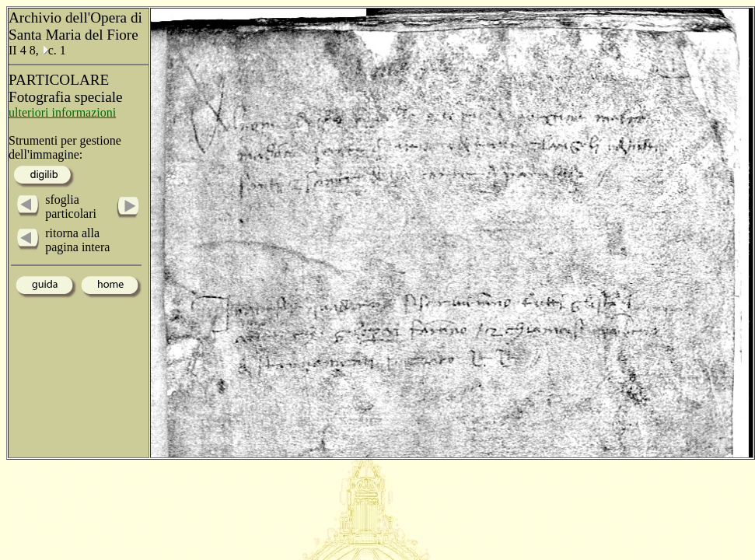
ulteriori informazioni (62, 112)
